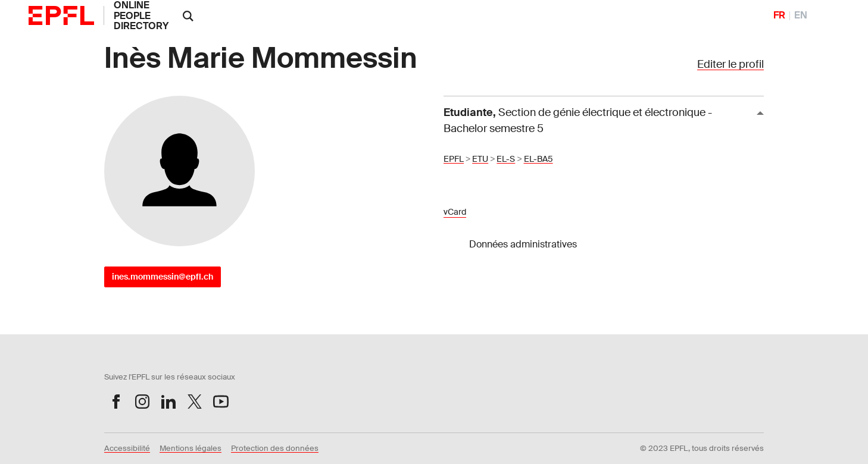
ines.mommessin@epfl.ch (163, 277)
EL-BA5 (538, 159)
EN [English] (801, 15)
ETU (480, 159)
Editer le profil (730, 64)
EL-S (506, 159)
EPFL (454, 159)
